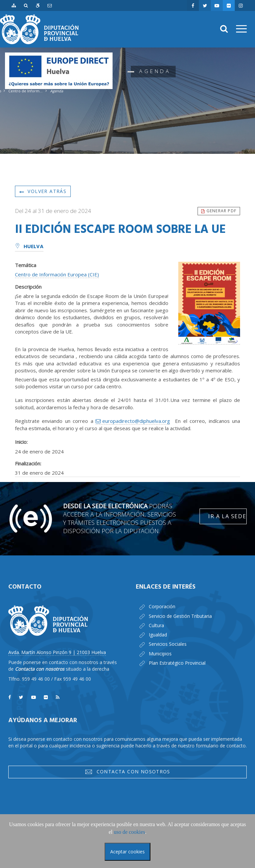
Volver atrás (43, 191)
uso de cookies (129, 832)
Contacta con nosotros (127, 772)
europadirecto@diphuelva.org (136, 421)
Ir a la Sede (227, 516)
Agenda (57, 91)
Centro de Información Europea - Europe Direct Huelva (26, 91)
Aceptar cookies (127, 852)
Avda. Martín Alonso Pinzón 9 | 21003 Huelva (57, 652)
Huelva (29, 247)
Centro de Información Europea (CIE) (57, 274)
